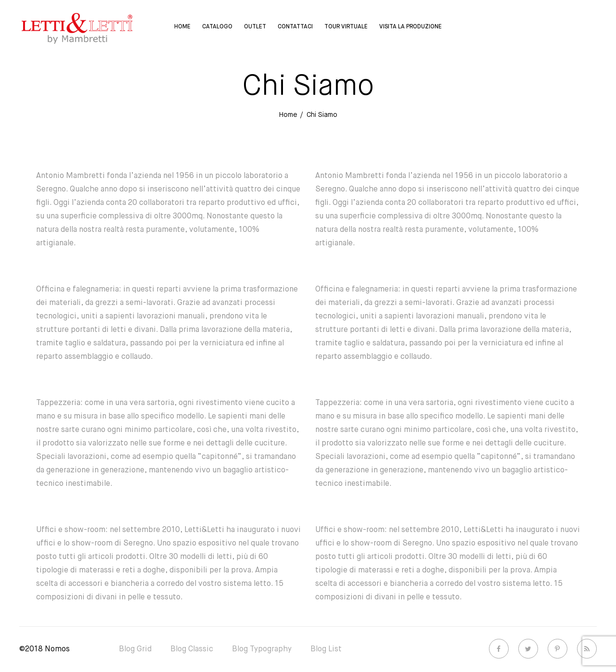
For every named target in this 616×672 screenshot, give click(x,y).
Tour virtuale (346, 27)
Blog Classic (192, 649)
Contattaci (295, 27)
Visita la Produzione (411, 27)
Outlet (255, 27)
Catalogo (217, 27)
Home (182, 27)
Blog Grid (135, 649)
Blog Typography (262, 649)
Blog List (326, 649)
